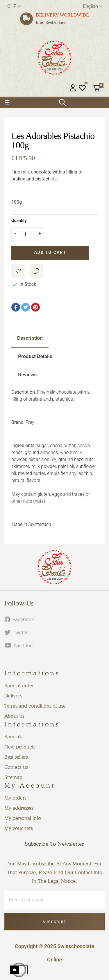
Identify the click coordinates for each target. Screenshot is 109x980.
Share (16, 307)
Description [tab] (30, 338)
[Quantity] (28, 234)
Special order (19, 686)
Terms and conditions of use (35, 706)
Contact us (16, 767)
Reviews (27, 375)
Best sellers (16, 757)
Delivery (13, 696)
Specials (13, 737)
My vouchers (18, 828)
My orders (15, 798)
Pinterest (35, 307)
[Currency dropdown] (14, 6)
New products (20, 747)
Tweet (26, 307)
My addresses (19, 808)
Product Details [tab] (35, 356)
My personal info (23, 818)
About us (14, 716)
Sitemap (13, 777)
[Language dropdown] (93, 6)
